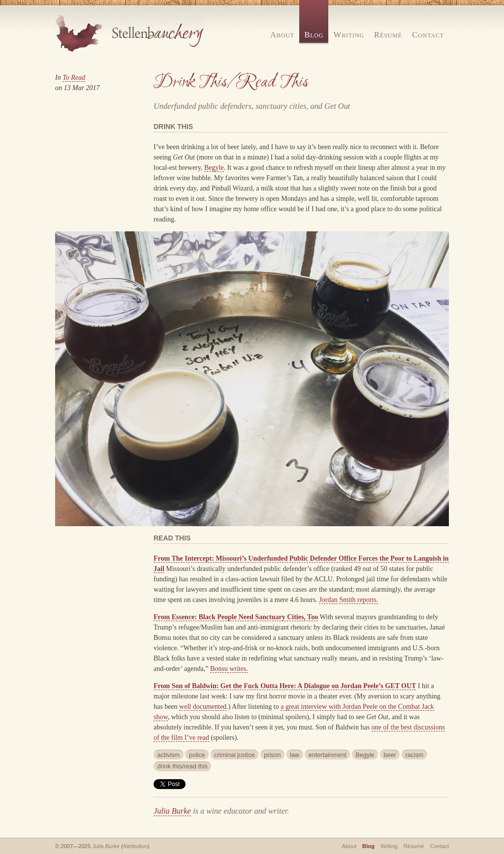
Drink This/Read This (231, 82)
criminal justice (235, 755)
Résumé (388, 35)
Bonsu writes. (229, 669)
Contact (428, 35)
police (197, 755)
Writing (349, 35)
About (282, 35)
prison (272, 755)
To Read (74, 78)
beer (390, 755)
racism (414, 755)
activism (169, 755)
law (295, 755)
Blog (314, 35)
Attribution (135, 846)
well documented (203, 707)
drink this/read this (183, 766)
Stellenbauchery (130, 33)
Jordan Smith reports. (348, 600)
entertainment (328, 755)
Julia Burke (172, 811)
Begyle (214, 168)
